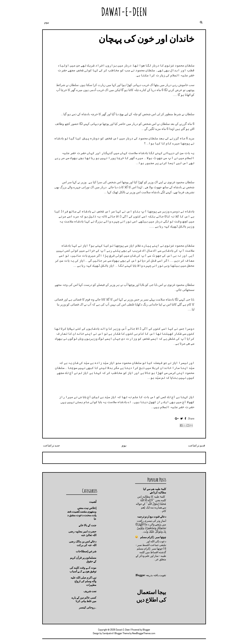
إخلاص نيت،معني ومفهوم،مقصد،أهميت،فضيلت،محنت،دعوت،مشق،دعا (82, 513)
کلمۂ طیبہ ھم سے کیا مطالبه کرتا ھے (155, 491)
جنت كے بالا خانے (87, 525)
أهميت (93, 502)
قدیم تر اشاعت (197, 445)
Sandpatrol (108, 633)
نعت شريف (90, 591)
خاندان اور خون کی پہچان (146, 38)
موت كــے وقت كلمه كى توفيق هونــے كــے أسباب (83, 569)
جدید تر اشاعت (51, 445)
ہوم (47, 22)
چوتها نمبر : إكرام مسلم (153, 537)
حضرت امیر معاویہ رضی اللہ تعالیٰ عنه (82, 533)
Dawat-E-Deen (124, 12)
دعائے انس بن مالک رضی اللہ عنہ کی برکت (83, 543)
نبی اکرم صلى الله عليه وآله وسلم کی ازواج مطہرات (83, 581)
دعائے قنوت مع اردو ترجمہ (152, 517)
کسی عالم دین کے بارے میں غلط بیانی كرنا (84, 599)
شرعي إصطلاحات (86, 551)
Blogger (140, 575)
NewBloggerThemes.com (144, 633)
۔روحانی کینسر (88, 607)
